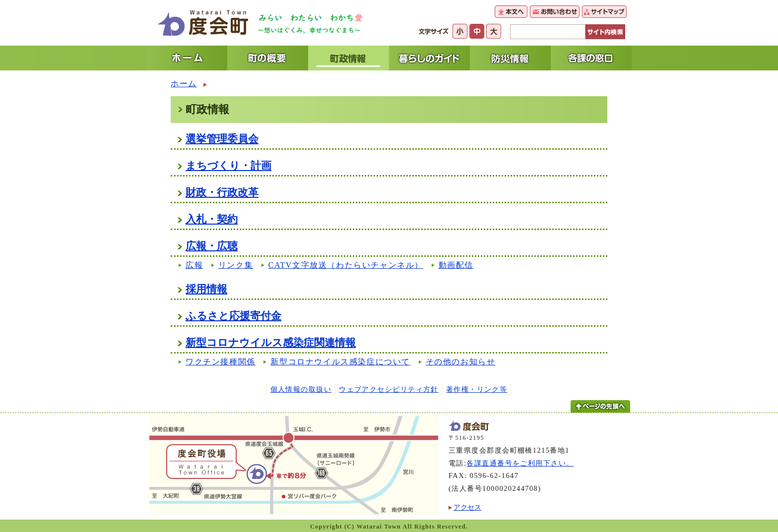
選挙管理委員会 (222, 139)
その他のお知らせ (461, 362)
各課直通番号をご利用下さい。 (520, 463)
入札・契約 (212, 219)
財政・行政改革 (222, 192)
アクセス (467, 507)
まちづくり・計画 (228, 165)
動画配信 (456, 265)
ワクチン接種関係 (221, 362)
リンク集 (236, 265)
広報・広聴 (212, 246)
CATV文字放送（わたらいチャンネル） (346, 265)
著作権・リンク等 (477, 389)
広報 (194, 265)
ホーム (184, 84)
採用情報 (206, 289)
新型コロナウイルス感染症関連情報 (271, 342)
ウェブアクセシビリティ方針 (389, 389)
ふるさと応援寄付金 (233, 316)
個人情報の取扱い (301, 389)
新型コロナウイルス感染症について (340, 362)
